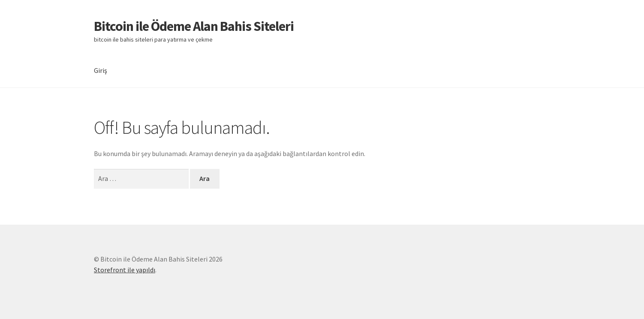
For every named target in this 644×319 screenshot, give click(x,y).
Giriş (101, 70)
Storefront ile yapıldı (125, 270)
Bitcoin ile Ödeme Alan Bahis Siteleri (194, 26)
